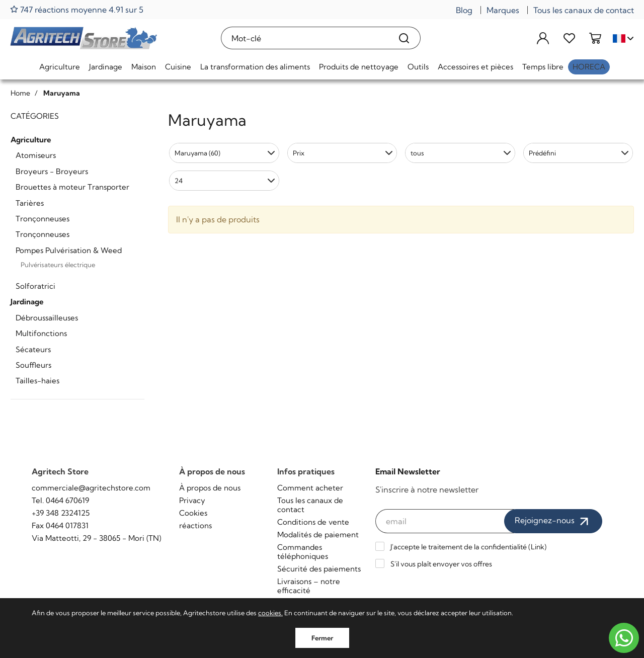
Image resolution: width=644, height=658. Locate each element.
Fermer (322, 638)
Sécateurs (33, 349)
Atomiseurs (36, 155)
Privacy (192, 500)
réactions (195, 525)
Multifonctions (41, 333)
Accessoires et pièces (475, 67)
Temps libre (543, 67)
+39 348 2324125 (61, 513)
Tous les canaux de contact (584, 10)
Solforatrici (35, 286)
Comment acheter (310, 488)
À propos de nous (210, 488)
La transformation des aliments (255, 67)
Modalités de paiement (318, 534)
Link (538, 547)
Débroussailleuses (47, 318)
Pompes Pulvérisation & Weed (69, 250)
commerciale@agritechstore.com (91, 488)
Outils (418, 67)
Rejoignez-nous (553, 521)
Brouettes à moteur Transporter (72, 187)
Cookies (193, 513)
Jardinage (106, 67)
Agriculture (60, 67)
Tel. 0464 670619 (60, 500)
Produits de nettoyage (359, 67)
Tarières (30, 203)
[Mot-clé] (305, 38)
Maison (144, 67)
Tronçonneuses (43, 219)
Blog (464, 10)
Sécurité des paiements (319, 569)
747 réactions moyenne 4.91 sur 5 (77, 9)
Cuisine (178, 67)
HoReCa (589, 67)
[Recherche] (404, 38)
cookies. (270, 613)
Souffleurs (33, 365)
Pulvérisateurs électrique (58, 265)
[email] (445, 521)
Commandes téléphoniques (303, 552)
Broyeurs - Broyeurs (52, 171)
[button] (224, 153)
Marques (503, 10)
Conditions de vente (313, 522)
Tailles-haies (37, 381)
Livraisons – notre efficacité (309, 586)
